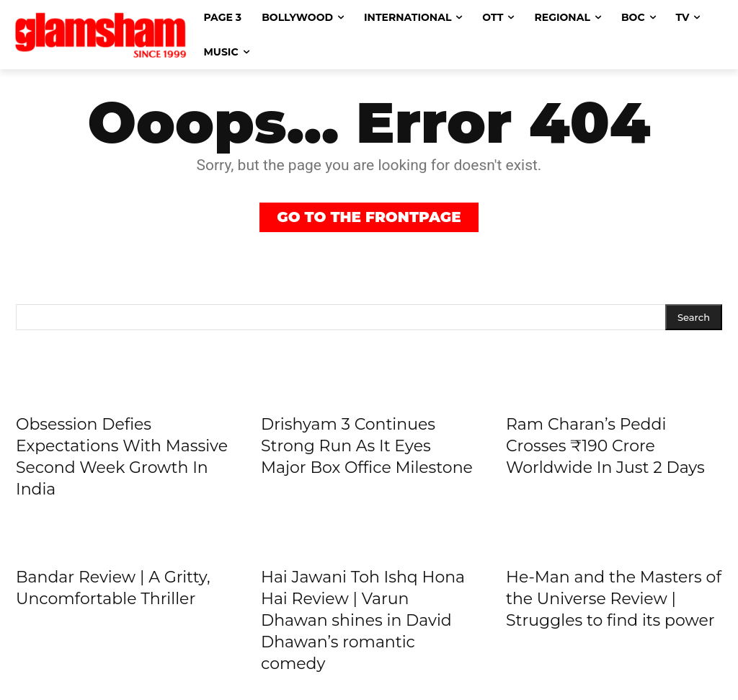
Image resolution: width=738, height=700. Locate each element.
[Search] (694, 318)
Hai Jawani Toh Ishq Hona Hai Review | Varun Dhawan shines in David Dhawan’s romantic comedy (363, 620)
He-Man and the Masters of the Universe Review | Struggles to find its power (614, 599)
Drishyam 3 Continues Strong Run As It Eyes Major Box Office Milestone (367, 446)
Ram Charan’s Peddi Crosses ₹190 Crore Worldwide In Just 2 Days (605, 446)
